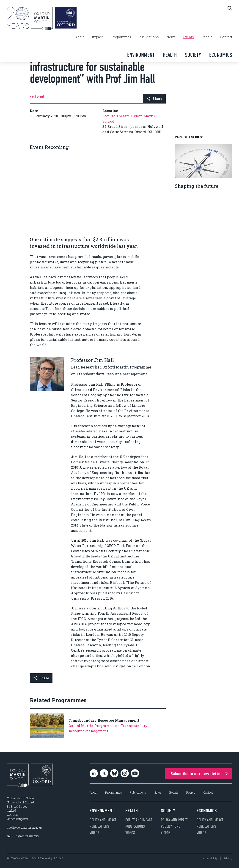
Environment (141, 55)
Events (188, 37)
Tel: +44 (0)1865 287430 (23, 836)
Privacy (228, 858)
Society (193, 55)
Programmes (121, 37)
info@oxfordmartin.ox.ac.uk (25, 827)
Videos (94, 833)
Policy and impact (103, 820)
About (80, 37)
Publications (149, 37)
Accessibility (210, 858)
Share (154, 99)
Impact (97, 37)
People (207, 37)
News (171, 37)
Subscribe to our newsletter (199, 774)
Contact (226, 37)
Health (170, 55)
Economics (221, 55)
